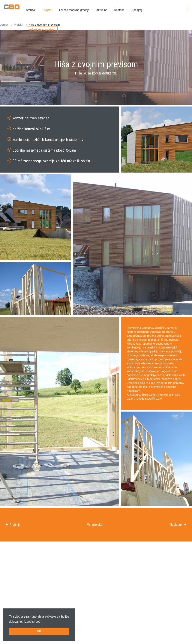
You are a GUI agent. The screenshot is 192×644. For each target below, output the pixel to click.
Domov (4, 25)
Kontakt (119, 10)
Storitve (31, 10)
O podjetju (137, 10)
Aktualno (102, 10)
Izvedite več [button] (32, 622)
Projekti (47, 10)
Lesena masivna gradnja (74, 10)
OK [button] (39, 631)
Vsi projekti (95, 525)
